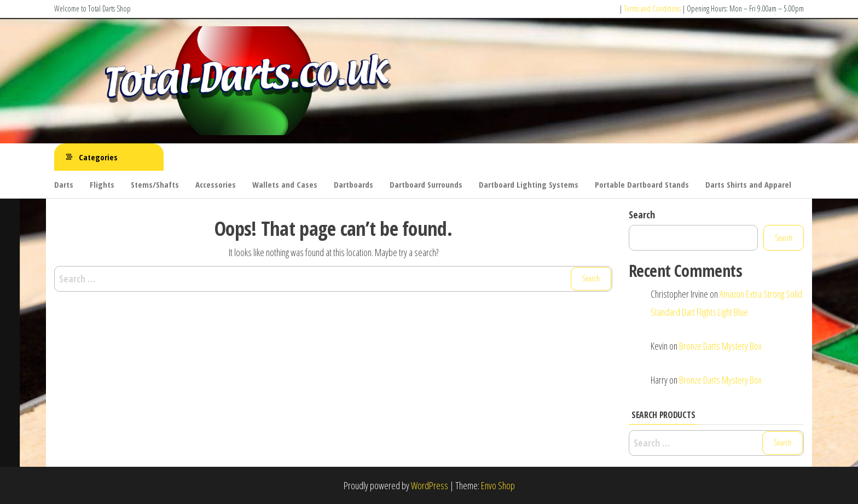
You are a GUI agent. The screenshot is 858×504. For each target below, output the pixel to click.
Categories (98, 157)
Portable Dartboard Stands (642, 184)
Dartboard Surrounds (426, 184)
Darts (64, 184)
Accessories (216, 184)
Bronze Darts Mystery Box (720, 346)
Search (642, 215)
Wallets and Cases (285, 184)
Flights (102, 184)
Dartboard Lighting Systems (529, 184)
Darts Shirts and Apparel (748, 184)
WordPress (430, 485)
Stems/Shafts (155, 184)
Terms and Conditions (652, 8)
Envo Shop (498, 485)
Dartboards (353, 184)
